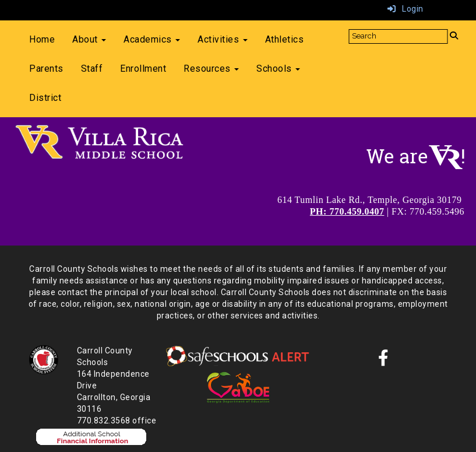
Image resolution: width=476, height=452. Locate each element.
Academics (152, 39)
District (45, 98)
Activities (223, 39)
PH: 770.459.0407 (347, 211)
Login (406, 9)
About (89, 39)
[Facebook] (384, 361)
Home (42, 39)
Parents (46, 69)
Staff (92, 69)
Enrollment (143, 69)
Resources (211, 69)
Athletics (285, 39)
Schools (278, 69)
